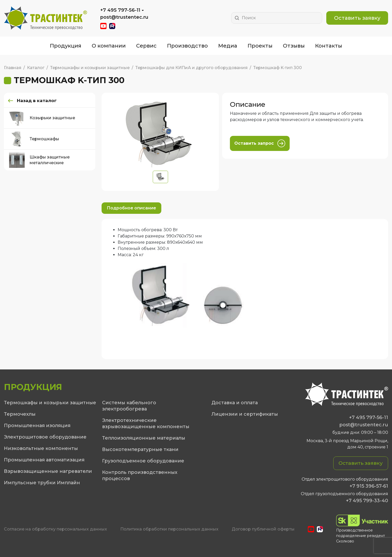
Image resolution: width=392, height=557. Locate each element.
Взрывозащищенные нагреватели (48, 471)
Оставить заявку (357, 18)
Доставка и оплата (235, 403)
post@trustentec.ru (124, 17)
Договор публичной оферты (263, 529)
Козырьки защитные (42, 118)
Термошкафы (34, 139)
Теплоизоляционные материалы (144, 438)
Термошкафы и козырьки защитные (50, 403)
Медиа (228, 46)
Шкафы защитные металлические (39, 160)
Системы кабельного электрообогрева (129, 406)
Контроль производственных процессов (140, 475)
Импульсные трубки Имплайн (42, 483)
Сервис (146, 46)
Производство (187, 46)
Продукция (66, 46)
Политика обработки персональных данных (169, 529)
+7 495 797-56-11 (120, 10)
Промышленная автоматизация (44, 460)
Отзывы (294, 46)
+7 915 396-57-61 (369, 486)
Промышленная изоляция (37, 426)
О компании (109, 46)
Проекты (260, 46)
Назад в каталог (39, 101)
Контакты (329, 46)
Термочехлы (20, 414)
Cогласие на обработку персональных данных (55, 529)
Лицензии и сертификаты (245, 414)
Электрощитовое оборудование (45, 437)
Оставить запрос (260, 143)
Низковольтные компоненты (41, 448)
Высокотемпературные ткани (140, 449)
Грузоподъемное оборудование (143, 461)
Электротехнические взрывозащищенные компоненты (146, 423)
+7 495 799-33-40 (367, 501)
